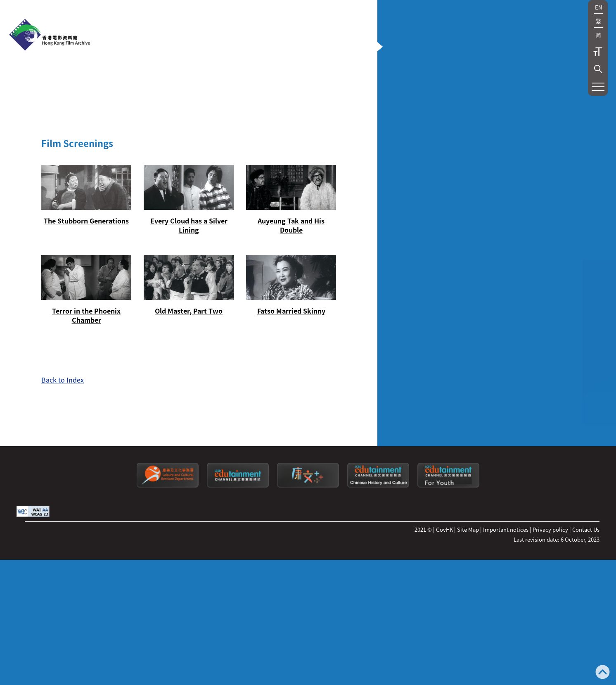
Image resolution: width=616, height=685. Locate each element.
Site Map (468, 621)
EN (598, 7)
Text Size (598, 52)
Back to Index (63, 347)
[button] (598, 69)
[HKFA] (50, 36)
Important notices (506, 621)
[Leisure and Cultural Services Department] (168, 577)
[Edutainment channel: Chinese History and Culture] (378, 577)
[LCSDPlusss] (308, 577)
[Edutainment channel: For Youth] (448, 577)
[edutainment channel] (238, 577)
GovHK (444, 621)
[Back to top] (603, 673)
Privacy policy (550, 621)
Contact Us (586, 621)
